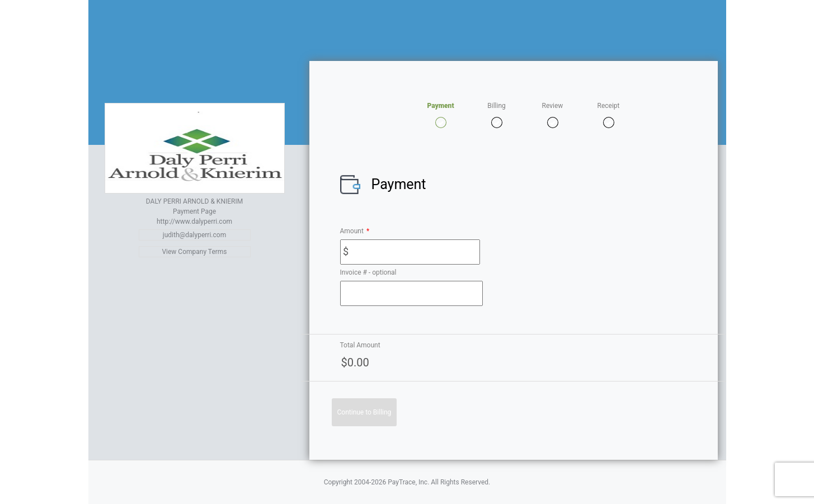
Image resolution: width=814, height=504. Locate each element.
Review (553, 106)
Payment (440, 106)
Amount (355, 231)
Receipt (609, 106)
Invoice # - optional (368, 272)
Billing (497, 106)
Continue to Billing (364, 412)
